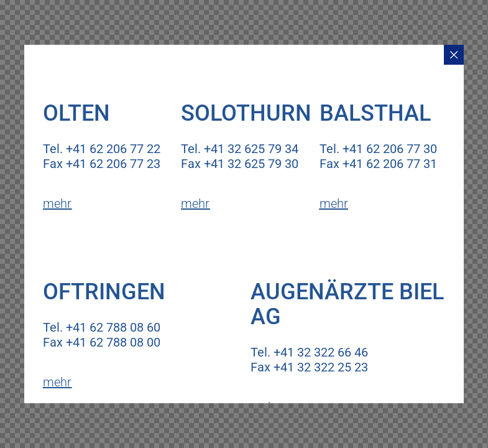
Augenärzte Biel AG (347, 304)
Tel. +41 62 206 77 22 (102, 149)
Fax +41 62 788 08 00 (102, 342)
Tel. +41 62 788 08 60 (102, 327)
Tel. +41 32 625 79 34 (240, 149)
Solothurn (246, 113)
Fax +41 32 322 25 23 (309, 367)
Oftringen (104, 292)
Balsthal (375, 113)
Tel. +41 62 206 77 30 (378, 149)
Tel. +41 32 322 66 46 (309, 352)
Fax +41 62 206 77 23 (102, 164)
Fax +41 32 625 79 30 (240, 164)
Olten (76, 113)
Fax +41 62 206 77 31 (378, 164)
